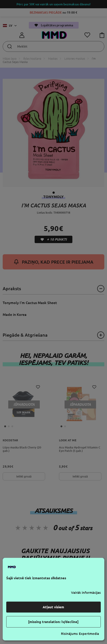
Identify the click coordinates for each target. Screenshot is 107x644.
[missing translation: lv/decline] (53, 622)
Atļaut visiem (53, 607)
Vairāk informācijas (86, 593)
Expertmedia (89, 634)
